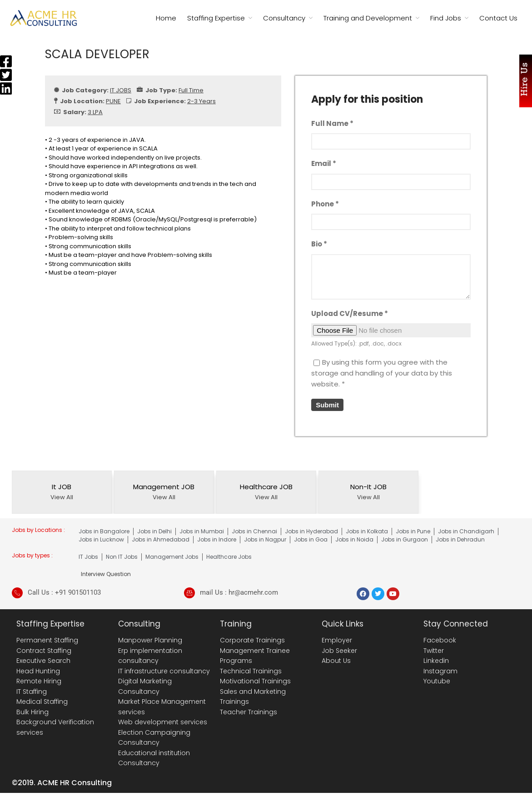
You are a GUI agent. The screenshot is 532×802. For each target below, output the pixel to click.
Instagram (440, 671)
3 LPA (95, 112)
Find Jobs (446, 18)
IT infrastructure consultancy (164, 671)
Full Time (191, 90)
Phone (325, 204)
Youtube (437, 681)
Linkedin (436, 661)
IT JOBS (121, 90)
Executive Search (43, 661)
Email (324, 163)
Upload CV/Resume (350, 313)
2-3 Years (201, 101)
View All (62, 497)
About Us (336, 661)
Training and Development (368, 18)
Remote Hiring (39, 681)
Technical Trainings (251, 671)
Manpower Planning (150, 640)
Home (166, 18)
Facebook (440, 640)
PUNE (113, 101)
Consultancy (284, 18)
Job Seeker (339, 651)
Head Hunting (38, 671)
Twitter (434, 651)
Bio (319, 244)
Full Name (332, 123)
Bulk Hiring (32, 712)
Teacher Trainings (249, 712)
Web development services (163, 722)
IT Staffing (32, 692)
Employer (337, 640)
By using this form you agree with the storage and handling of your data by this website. (382, 373)
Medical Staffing (42, 702)
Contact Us (498, 18)
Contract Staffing (44, 651)
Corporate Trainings (252, 640)
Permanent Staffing (47, 640)
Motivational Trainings (255, 681)
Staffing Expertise (216, 18)
